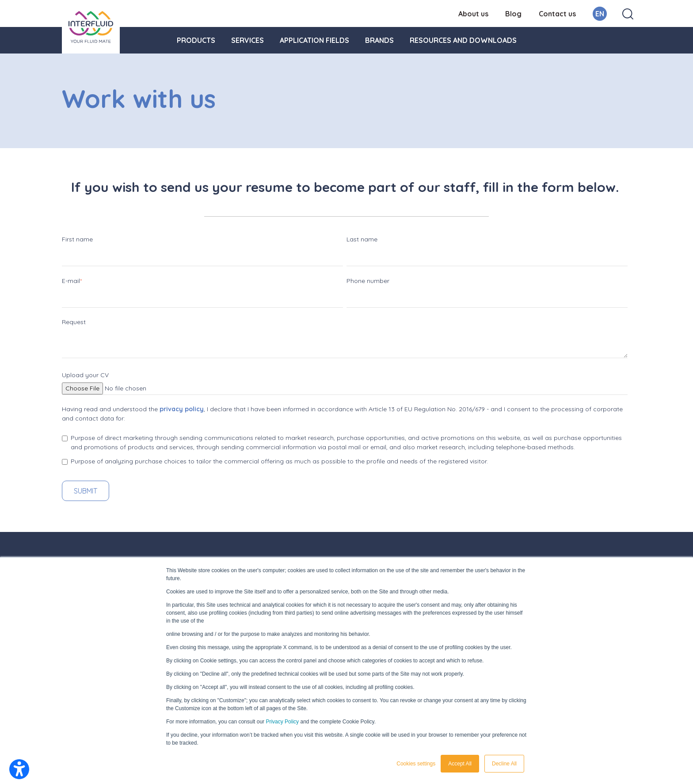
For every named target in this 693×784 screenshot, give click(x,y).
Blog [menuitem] (513, 14)
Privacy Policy (282, 722)
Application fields (314, 40)
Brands (379, 40)
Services (247, 40)
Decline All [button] (504, 764)
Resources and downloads (463, 40)
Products (196, 40)
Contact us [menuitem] (557, 14)
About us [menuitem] (473, 14)
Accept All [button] (460, 764)
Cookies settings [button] (416, 764)
